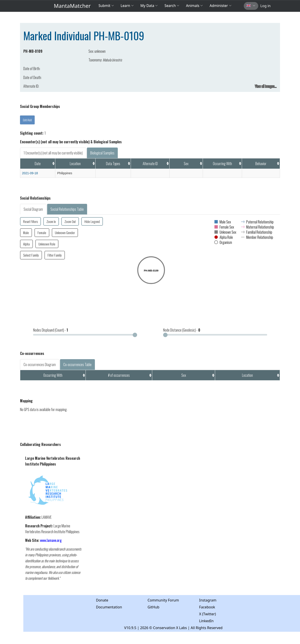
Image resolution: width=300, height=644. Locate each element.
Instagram (208, 600)
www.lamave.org (51, 540)
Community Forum (163, 600)
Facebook (207, 607)
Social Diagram (33, 209)
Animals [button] (194, 6)
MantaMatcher (72, 6)
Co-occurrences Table (77, 365)
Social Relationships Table (67, 209)
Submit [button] (106, 6)
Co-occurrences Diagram (40, 365)
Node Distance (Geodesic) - (182, 330)
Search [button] (172, 6)
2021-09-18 (30, 173)
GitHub (153, 607)
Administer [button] (220, 6)
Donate (102, 600)
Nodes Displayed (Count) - (51, 330)
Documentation (109, 607)
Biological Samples (102, 153)
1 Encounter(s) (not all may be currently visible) (53, 153)
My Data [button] (149, 6)
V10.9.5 (130, 628)
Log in (266, 6)
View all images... (266, 86)
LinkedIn (206, 621)
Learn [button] (127, 6)
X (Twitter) (208, 614)
